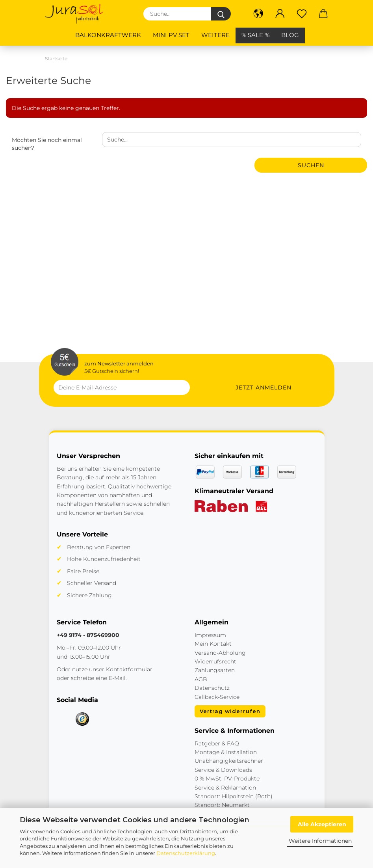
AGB (201, 679)
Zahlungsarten (215, 670)
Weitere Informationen (320, 841)
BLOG (290, 35)
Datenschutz (212, 688)
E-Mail (117, 678)
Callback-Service (217, 697)
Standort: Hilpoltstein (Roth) (234, 796)
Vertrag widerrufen (230, 711)
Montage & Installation (226, 752)
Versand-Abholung (220, 653)
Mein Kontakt (213, 644)
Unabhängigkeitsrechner (229, 761)
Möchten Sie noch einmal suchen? (47, 144)
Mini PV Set (171, 35)
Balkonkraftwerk (108, 35)
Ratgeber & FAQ (217, 743)
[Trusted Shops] (82, 719)
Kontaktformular (129, 669)
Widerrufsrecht (215, 661)
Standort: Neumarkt (222, 805)
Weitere (215, 35)
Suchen (311, 165)
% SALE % (255, 35)
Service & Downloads (223, 770)
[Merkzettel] (302, 14)
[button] (259, 14)
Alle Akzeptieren (322, 824)
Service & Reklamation (225, 788)
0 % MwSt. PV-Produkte (227, 779)
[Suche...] (221, 14)
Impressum (210, 635)
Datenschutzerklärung (186, 853)
